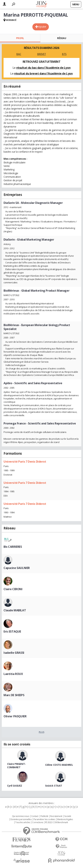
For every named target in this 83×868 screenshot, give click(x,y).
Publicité (44, 816)
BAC (19, 54)
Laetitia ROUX (13, 674)
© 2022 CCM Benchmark (57, 822)
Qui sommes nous (21, 816)
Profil (20, 38)
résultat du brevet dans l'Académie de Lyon (43, 73)
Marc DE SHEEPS (14, 695)
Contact (35, 816)
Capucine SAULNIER (17, 568)
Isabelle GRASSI (14, 653)
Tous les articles (23, 822)
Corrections (38, 822)
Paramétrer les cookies (44, 819)
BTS (64, 54)
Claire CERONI (13, 589)
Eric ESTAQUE (12, 631)
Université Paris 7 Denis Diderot (25, 462)
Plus (41, 732)
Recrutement (56, 816)
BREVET (41, 54)
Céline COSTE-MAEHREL (59, 765)
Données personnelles (21, 819)
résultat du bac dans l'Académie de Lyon (43, 68)
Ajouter (42, 27)
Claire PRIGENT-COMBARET (16, 766)
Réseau (62, 38)
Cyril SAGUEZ (15, 786)
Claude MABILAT (15, 610)
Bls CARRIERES (13, 547)
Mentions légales (65, 819)
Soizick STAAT (54, 786)
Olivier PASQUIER (15, 716)
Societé (68, 816)
